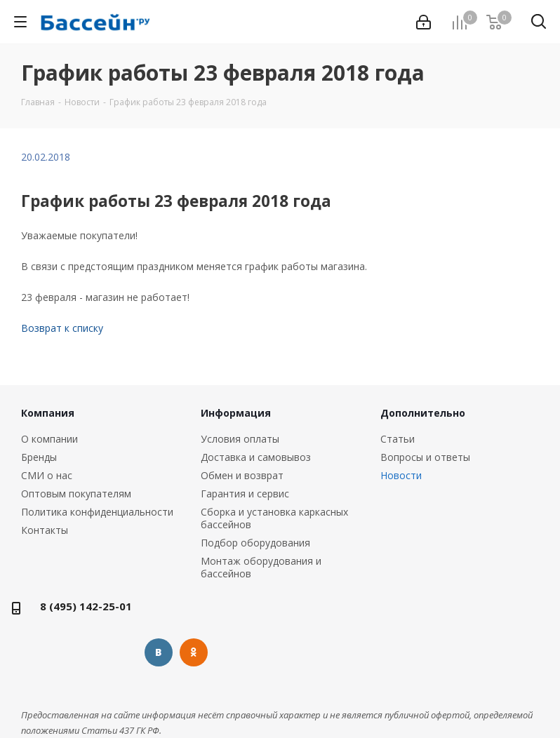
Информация (236, 413)
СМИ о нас (47, 475)
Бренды (39, 457)
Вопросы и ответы (425, 457)
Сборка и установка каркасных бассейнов (274, 518)
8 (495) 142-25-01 (86, 606)
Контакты (45, 530)
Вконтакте (159, 652)
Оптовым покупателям (76, 494)
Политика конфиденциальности (97, 512)
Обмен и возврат (242, 475)
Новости (401, 475)
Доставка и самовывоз (256, 457)
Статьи (398, 439)
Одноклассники (194, 652)
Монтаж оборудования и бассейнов (261, 567)
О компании (49, 439)
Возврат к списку (62, 328)
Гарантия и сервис (245, 494)
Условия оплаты (240, 439)
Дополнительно (423, 413)
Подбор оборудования (255, 543)
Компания (48, 413)
